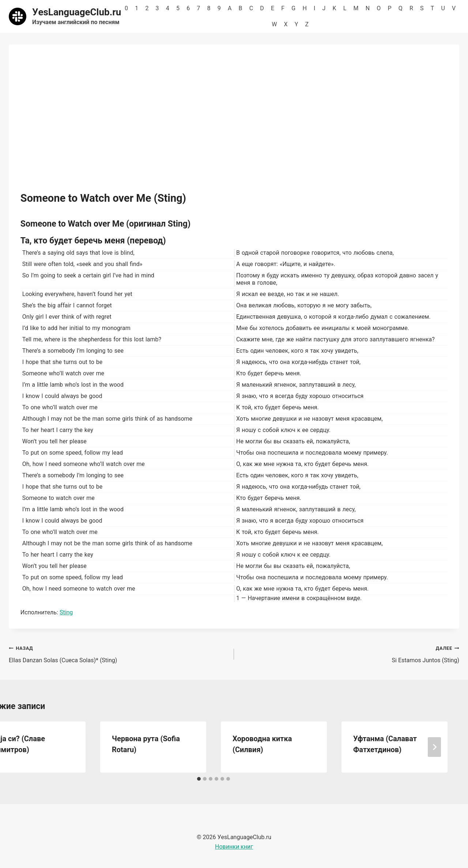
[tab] (199, 779)
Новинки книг (234, 847)
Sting (66, 612)
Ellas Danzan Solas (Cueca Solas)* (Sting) (118, 653)
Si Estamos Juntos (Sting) (350, 653)
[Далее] (434, 747)
